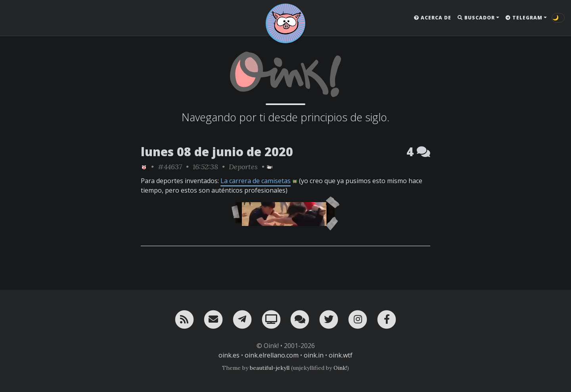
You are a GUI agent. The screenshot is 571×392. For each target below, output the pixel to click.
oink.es (229, 355)
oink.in (314, 355)
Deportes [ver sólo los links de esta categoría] (243, 167)
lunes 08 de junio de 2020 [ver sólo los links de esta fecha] (217, 152)
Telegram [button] (524, 18)
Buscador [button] (476, 18)
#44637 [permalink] (170, 167)
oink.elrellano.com (272, 355)
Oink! (340, 368)
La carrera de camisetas (256, 181)
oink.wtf (341, 355)
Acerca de (433, 18)
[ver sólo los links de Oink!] (144, 167)
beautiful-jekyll (270, 368)
